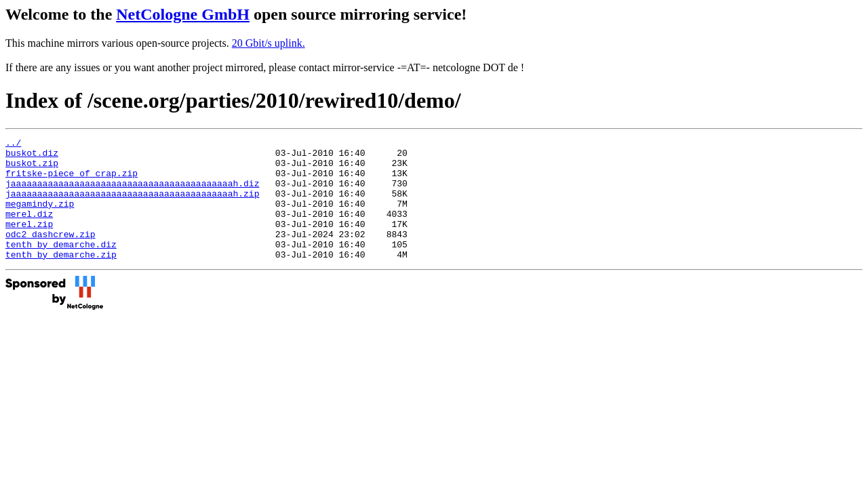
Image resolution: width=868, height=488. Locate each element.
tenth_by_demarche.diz (61, 266)
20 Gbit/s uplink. (269, 43)
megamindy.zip (40, 218)
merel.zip (29, 242)
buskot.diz (32, 157)
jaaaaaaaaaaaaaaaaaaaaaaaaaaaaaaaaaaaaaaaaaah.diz (132, 193)
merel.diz (29, 230)
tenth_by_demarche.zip (61, 279)
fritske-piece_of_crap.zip (72, 181)
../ (13, 144)
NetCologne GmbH (183, 14)
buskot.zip (32, 169)
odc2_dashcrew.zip (51, 254)
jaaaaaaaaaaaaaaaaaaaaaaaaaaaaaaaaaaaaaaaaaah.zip (132, 205)
